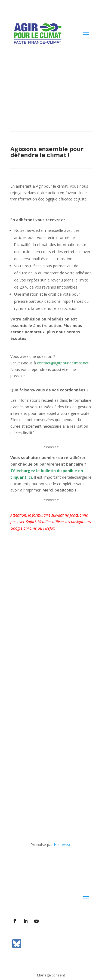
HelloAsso (63, 845)
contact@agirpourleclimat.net (63, 363)
